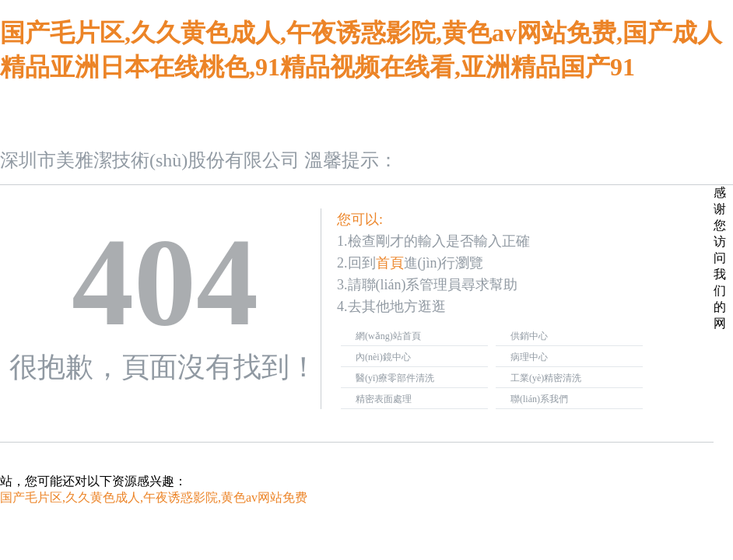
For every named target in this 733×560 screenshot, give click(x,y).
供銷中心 (529, 336)
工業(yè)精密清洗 (546, 378)
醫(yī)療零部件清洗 (395, 378)
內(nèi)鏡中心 (383, 357)
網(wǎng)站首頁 (388, 336)
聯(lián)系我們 (539, 399)
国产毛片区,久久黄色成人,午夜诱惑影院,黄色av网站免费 (154, 497)
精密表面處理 (384, 399)
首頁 (390, 263)
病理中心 (529, 357)
